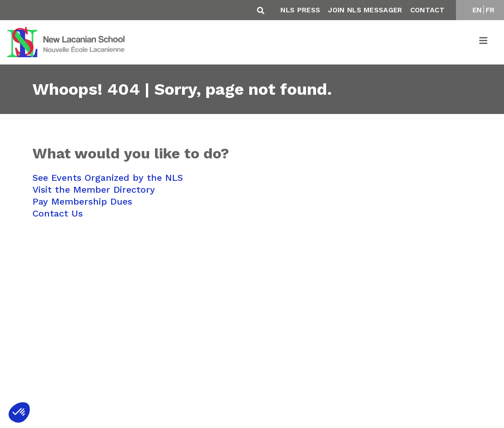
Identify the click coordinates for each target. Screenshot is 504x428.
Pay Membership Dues (82, 201)
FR (490, 10)
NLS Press (300, 10)
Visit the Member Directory (94, 190)
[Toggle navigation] (484, 42)
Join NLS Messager (365, 10)
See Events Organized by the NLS (108, 178)
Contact (427, 10)
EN (477, 10)
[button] (19, 412)
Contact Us (58, 213)
